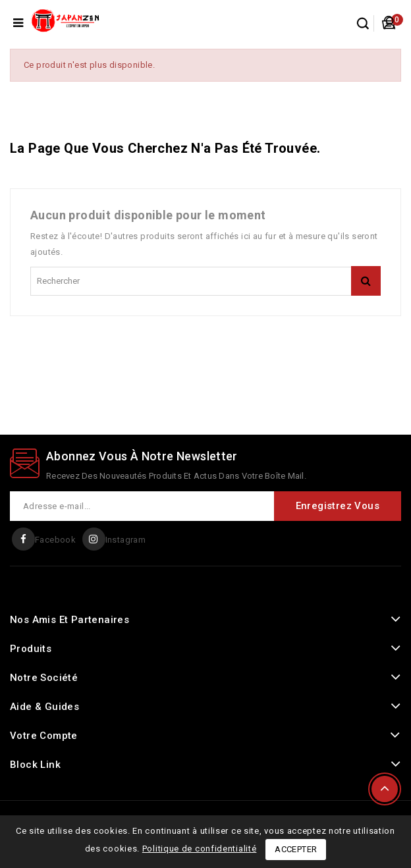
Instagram (126, 540)
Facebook (55, 540)
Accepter (296, 849)
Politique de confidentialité (200, 849)
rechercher (366, 281)
